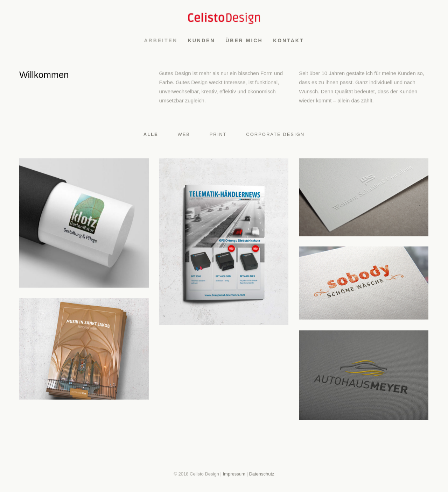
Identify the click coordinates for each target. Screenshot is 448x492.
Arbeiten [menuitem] (161, 42)
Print (218, 136)
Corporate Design (275, 136)
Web (184, 136)
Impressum (234, 475)
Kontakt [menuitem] (288, 42)
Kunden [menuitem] (202, 42)
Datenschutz (261, 475)
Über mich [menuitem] (244, 42)
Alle (151, 136)
